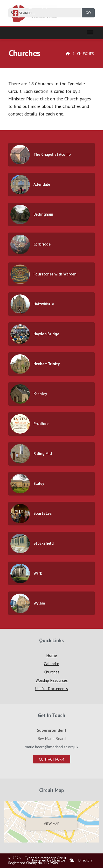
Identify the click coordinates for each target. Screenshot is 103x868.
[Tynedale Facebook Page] (16, 14)
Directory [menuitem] (85, 860)
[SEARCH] (47, 13)
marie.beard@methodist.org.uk (52, 747)
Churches (52, 672)
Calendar (52, 664)
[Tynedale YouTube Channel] (16, 21)
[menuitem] (72, 860)
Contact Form (52, 759)
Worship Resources (52, 680)
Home (52, 655)
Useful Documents (52, 689)
